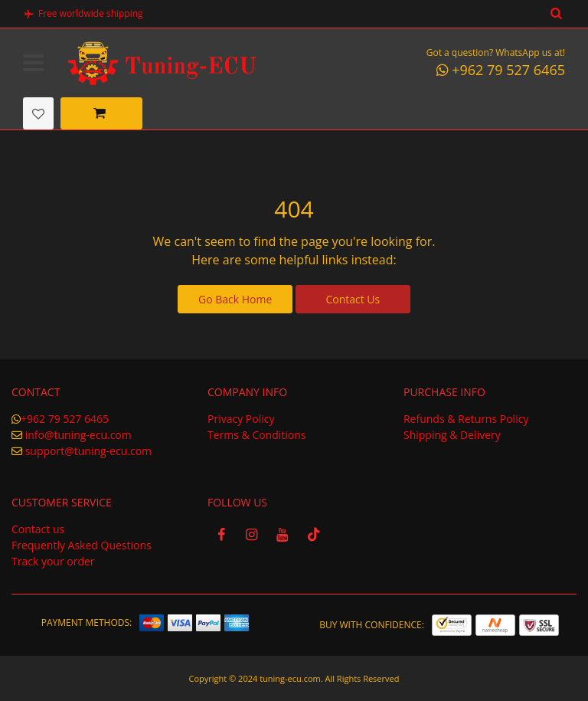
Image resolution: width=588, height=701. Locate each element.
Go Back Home (235, 298)
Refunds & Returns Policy (466, 418)
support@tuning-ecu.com (88, 450)
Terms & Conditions (257, 434)
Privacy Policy (241, 418)
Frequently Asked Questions (82, 544)
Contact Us (353, 298)
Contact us (38, 528)
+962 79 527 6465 (65, 418)
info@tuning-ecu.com (78, 434)
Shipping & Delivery (452, 434)
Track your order (53, 560)
